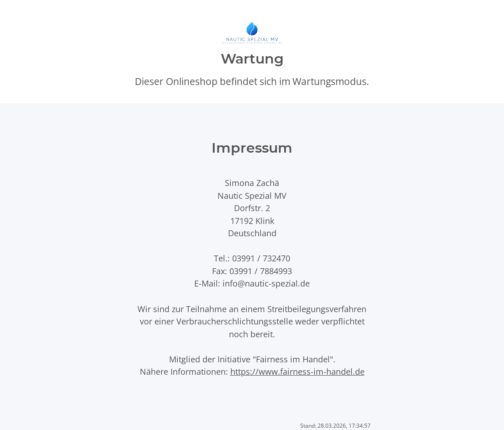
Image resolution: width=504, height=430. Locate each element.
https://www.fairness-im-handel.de (297, 371)
